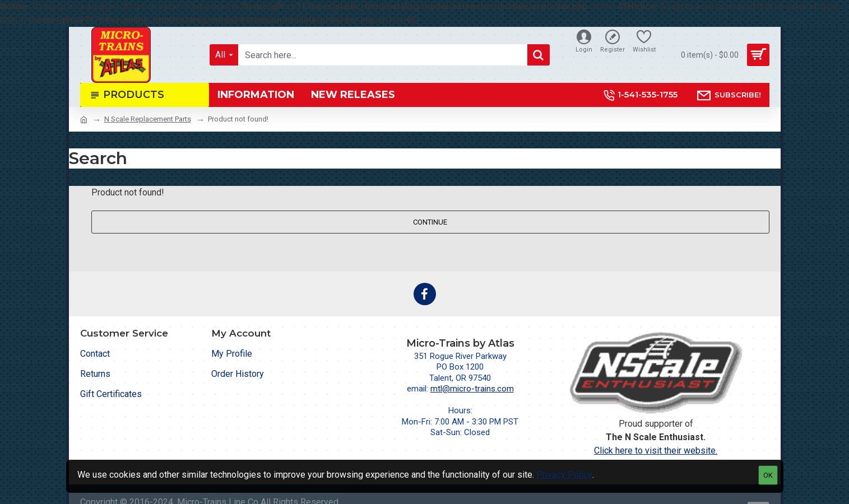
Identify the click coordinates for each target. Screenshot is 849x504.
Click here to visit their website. (656, 451)
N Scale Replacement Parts (148, 119)
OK (768, 475)
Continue (430, 222)
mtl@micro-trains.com (472, 389)
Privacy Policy (564, 475)
